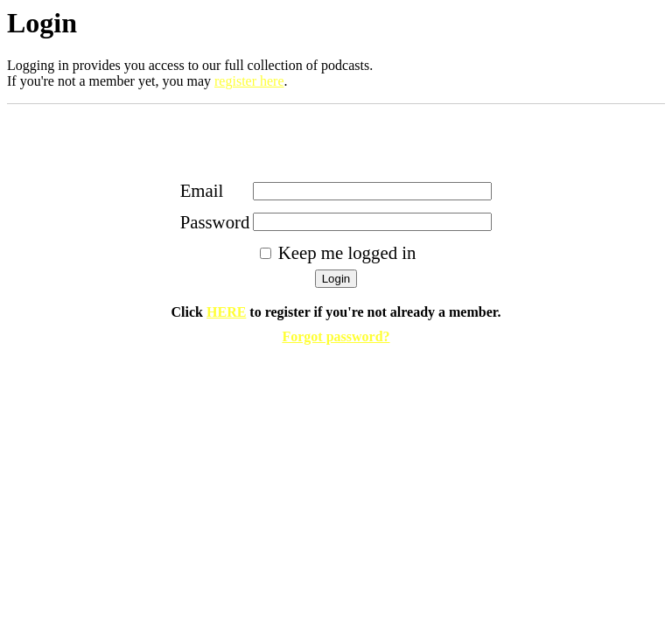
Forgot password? (336, 336)
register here (249, 81)
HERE (226, 312)
